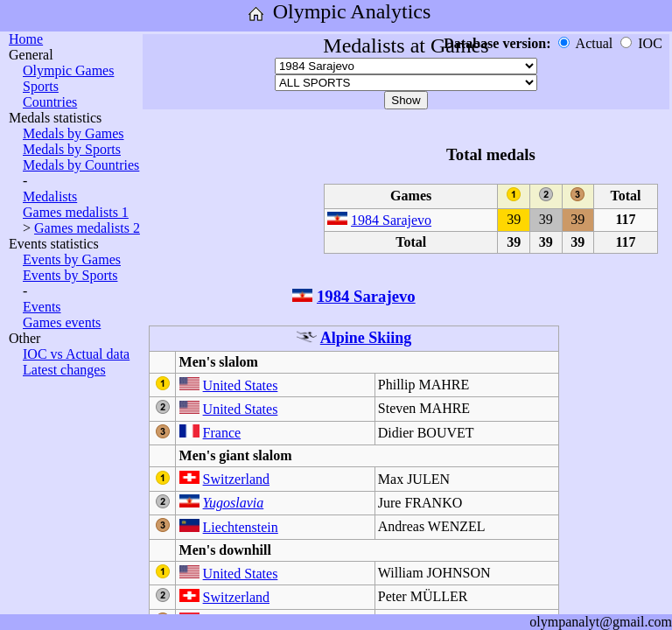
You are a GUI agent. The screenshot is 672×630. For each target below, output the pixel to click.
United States (241, 385)
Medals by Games (73, 133)
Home (26, 39)
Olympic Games (68, 70)
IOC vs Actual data (76, 354)
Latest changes (64, 370)
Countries (50, 102)
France (222, 433)
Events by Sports (70, 275)
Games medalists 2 (87, 228)
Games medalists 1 (76, 212)
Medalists (50, 196)
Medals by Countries (81, 165)
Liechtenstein (241, 527)
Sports (41, 86)
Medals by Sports (72, 149)
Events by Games (72, 259)
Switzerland (236, 479)
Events (42, 307)
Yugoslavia (234, 503)
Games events (62, 322)
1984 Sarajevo (391, 220)
